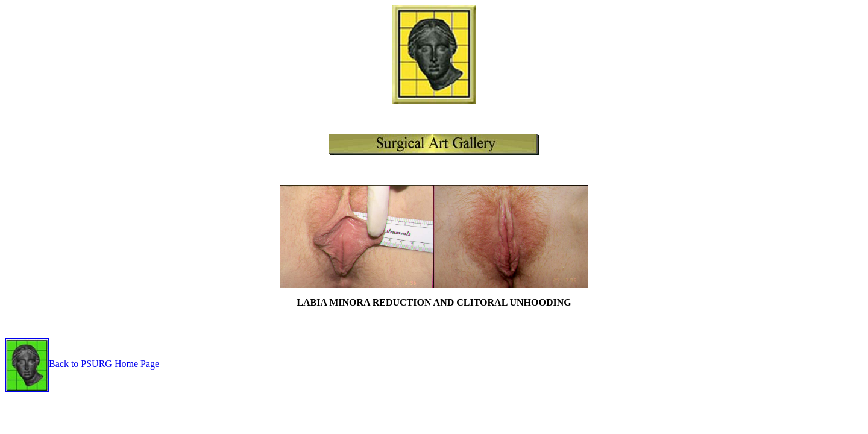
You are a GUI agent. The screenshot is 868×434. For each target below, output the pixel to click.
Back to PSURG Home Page (104, 364)
